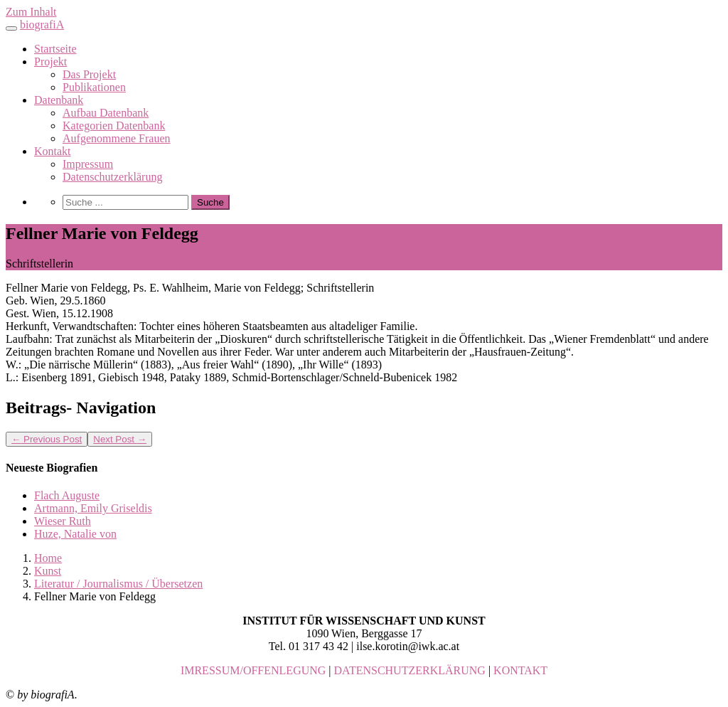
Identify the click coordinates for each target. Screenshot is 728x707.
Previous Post (47, 439)
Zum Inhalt (31, 12)
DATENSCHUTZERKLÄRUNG (410, 670)
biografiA (42, 25)
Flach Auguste (67, 495)
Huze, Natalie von (75, 534)
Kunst (48, 571)
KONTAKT (520, 670)
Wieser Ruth (63, 521)
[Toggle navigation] (11, 28)
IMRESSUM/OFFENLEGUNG (253, 670)
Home (48, 558)
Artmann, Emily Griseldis (93, 508)
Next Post (120, 439)
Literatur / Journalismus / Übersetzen (118, 584)
